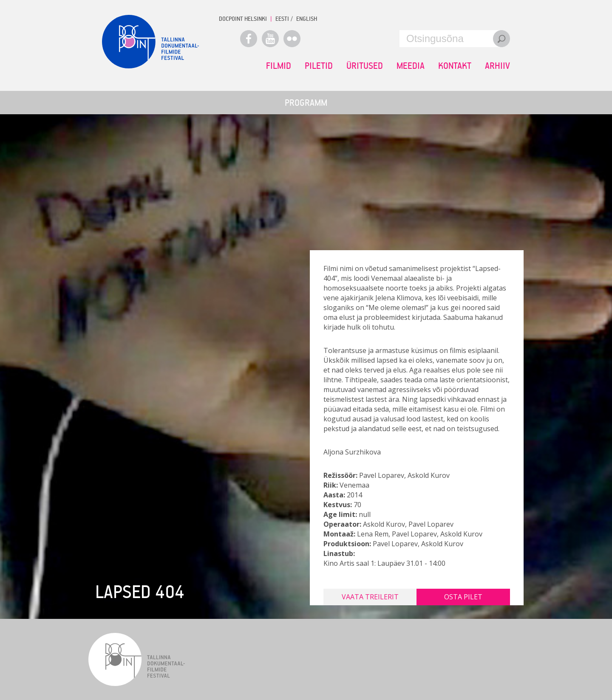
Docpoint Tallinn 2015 (150, 42)
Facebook (249, 39)
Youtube (270, 39)
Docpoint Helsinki (243, 18)
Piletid (319, 65)
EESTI (282, 18)
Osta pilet (463, 597)
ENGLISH (307, 18)
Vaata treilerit (370, 597)
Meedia (411, 65)
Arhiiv (497, 65)
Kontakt (455, 65)
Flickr (292, 39)
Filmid (279, 65)
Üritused (365, 65)
